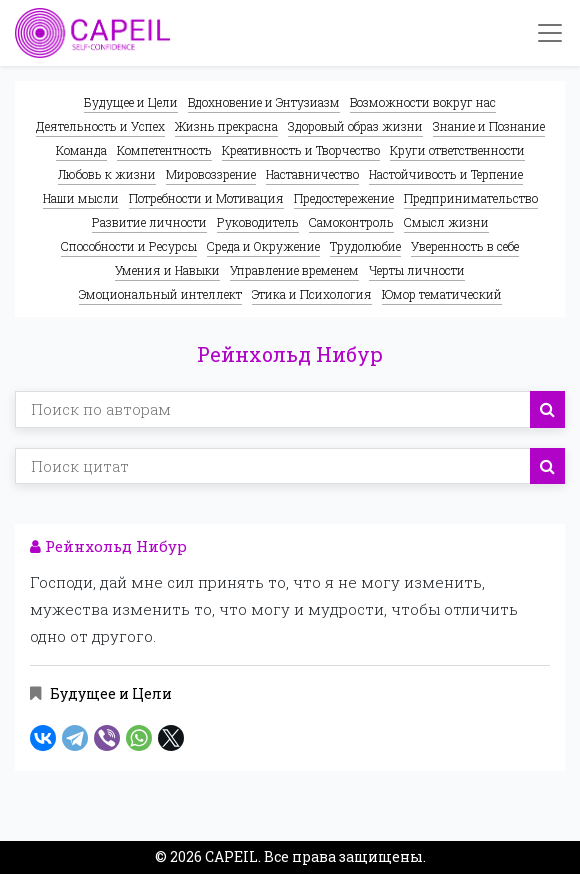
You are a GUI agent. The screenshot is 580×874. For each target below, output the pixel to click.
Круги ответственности (457, 150)
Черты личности (417, 270)
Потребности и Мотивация (206, 198)
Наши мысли (81, 198)
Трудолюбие (365, 246)
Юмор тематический (442, 294)
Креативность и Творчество (301, 150)
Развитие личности (149, 222)
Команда (81, 150)
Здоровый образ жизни (355, 126)
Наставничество (312, 174)
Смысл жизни (446, 222)
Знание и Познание (489, 126)
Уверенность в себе (465, 246)
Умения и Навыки (167, 270)
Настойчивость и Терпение (446, 174)
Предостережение (344, 198)
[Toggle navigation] (550, 33)
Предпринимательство (471, 198)
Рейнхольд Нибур (108, 546)
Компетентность (164, 150)
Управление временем (294, 270)
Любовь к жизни (107, 174)
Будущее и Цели (131, 102)
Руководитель (258, 222)
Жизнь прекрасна (226, 126)
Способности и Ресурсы (129, 246)
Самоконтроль (351, 222)
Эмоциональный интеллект (160, 294)
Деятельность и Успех (100, 126)
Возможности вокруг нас (423, 102)
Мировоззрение (211, 174)
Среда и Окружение (263, 246)
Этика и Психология (312, 294)
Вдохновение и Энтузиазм (264, 102)
